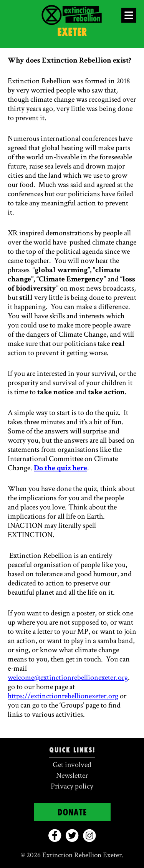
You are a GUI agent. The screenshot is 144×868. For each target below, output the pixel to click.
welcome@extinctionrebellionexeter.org (68, 678)
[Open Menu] (129, 15)
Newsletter (72, 775)
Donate (72, 813)
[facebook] (55, 836)
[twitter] (72, 836)
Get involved (72, 765)
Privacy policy (72, 786)
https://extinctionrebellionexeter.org (63, 696)
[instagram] (89, 836)
